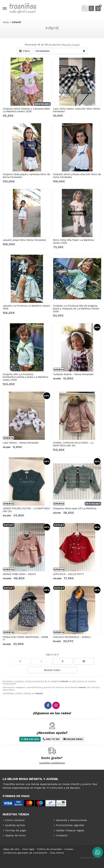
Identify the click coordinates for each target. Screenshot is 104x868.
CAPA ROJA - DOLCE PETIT (68, 574)
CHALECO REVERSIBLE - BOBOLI (72, 637)
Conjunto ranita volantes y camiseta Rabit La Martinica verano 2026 (26, 110)
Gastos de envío (15, 835)
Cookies (69, 849)
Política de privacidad (49, 849)
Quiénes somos (15, 825)
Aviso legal (28, 849)
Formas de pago (16, 830)
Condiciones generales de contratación (25, 853)
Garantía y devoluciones (71, 820)
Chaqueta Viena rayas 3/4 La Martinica (75, 508)
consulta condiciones (52, 763)
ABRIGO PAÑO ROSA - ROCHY (19, 574)
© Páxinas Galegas (90, 858)
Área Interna (57, 853)
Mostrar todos (71, 45)
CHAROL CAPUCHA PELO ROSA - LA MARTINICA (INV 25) (73, 444)
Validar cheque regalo (70, 830)
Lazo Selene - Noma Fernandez (21, 443)
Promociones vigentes (70, 825)
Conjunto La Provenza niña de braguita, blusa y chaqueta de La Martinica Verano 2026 (76, 309)
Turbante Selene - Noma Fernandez (73, 374)
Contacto (62, 835)
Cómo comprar (15, 820)
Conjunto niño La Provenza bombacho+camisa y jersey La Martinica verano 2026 (25, 377)
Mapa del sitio (11, 849)
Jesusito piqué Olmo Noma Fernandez (24, 240)
